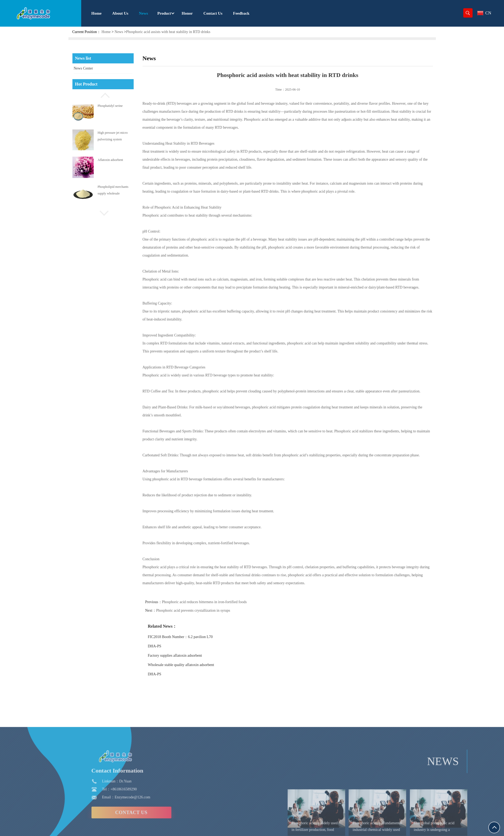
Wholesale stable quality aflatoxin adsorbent (202, 665)
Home (106, 32)
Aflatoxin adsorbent (110, 160)
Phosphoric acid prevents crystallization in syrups (214, 610)
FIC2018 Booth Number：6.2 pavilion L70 (201, 637)
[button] (103, 95)
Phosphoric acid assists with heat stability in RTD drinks (168, 32)
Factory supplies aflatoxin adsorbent (196, 656)
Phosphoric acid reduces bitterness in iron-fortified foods (225, 602)
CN (484, 13)
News (119, 32)
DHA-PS (175, 646)
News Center (83, 68)
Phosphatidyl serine (110, 106)
